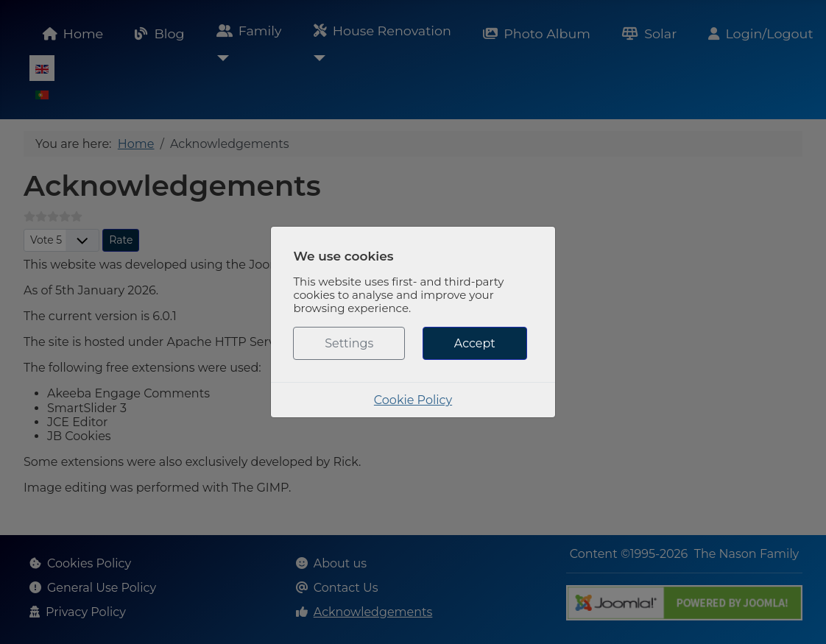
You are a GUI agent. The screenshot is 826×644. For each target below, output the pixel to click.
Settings (349, 343)
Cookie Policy (413, 400)
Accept (475, 343)
